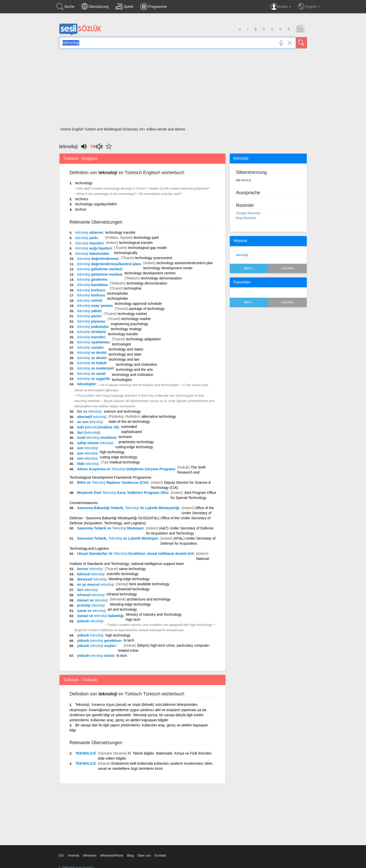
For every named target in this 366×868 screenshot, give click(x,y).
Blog (130, 855)
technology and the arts (134, 370)
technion (125, 437)
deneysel (92, 579)
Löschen (287, 268)
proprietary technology (136, 442)
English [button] (309, 6)
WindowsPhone (112, 855)
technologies (122, 380)
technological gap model (147, 248)
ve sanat (91, 374)
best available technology (149, 584)
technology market (132, 314)
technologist (122, 344)
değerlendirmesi (98, 259)
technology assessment (154, 258)
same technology (132, 569)
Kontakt (160, 855)
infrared (91, 595)
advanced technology (133, 589)
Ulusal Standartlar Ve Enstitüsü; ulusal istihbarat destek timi (135, 554)
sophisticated (131, 432)
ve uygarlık (93, 379)
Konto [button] (281, 7)
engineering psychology (129, 324)
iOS (61, 855)
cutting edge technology (118, 457)
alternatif (91, 417)
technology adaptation (143, 339)
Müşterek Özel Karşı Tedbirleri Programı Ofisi (123, 493)
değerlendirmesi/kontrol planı (109, 264)
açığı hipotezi (94, 248)
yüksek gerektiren (99, 641)
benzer (90, 569)
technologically (126, 253)
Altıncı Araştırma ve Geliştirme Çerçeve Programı (126, 469)
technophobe (118, 293)
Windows (90, 855)
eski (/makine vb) (98, 427)
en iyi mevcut (95, 585)
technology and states (126, 349)
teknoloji (242, 255)
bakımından (92, 254)
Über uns (144, 855)
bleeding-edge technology (129, 579)
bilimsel (91, 574)
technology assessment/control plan (185, 263)
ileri (87, 590)
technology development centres (150, 273)
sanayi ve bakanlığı (100, 616)
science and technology (122, 411)
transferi (89, 243)
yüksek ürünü (96, 656)
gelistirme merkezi (100, 269)
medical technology (125, 462)
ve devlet (92, 353)
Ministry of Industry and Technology (154, 614)
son (87, 448)
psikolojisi (93, 327)
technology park (146, 238)
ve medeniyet (95, 368)
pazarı (89, 316)
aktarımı (89, 232)
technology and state (125, 354)
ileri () (88, 432)
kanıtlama (92, 285)
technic (81, 209)
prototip (91, 605)
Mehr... (249, 268)
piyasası (91, 321)
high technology (112, 452)
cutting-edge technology (134, 447)
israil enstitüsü (97, 438)
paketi (89, 311)
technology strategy (126, 329)
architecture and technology (149, 599)
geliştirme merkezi (100, 274)
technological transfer (136, 243)
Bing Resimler (246, 218)
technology (84, 183)
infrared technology (122, 594)
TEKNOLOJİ (85, 753)
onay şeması (95, 306)
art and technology (122, 609)
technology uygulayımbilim (96, 204)
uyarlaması (93, 342)
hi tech (129, 640)
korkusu (91, 290)
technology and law (124, 359)
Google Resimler (248, 213)
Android (74, 855)
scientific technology (123, 574)
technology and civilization (137, 364)
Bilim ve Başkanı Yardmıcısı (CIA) (113, 482)
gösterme (92, 279)
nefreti (89, 301)
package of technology (147, 309)
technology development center (168, 268)
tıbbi (88, 464)
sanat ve (91, 611)
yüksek (90, 621)
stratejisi (91, 332)
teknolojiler (87, 384)
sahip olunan (95, 443)
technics (82, 199)
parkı (87, 238)
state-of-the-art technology (129, 422)
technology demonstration (161, 278)
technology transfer (120, 232)
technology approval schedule (138, 304)
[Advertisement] (183, 89)
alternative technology (159, 416)
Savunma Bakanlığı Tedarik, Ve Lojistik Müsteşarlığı (128, 508)
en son (90, 422)
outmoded (129, 427)
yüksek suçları (96, 646)
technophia (133, 288)
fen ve (89, 411)
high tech (133, 620)
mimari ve (92, 600)
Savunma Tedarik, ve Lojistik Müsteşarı (118, 538)
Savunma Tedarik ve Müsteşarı (110, 528)
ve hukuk (92, 363)
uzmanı (90, 347)
